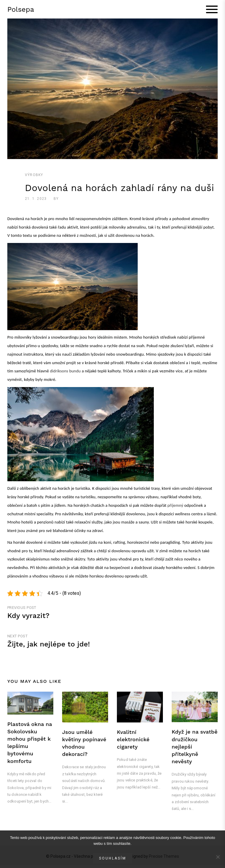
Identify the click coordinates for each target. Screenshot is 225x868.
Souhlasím (113, 858)
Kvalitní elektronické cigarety (133, 742)
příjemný (175, 509)
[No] (218, 857)
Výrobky (34, 178)
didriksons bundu (65, 374)
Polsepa (21, 11)
